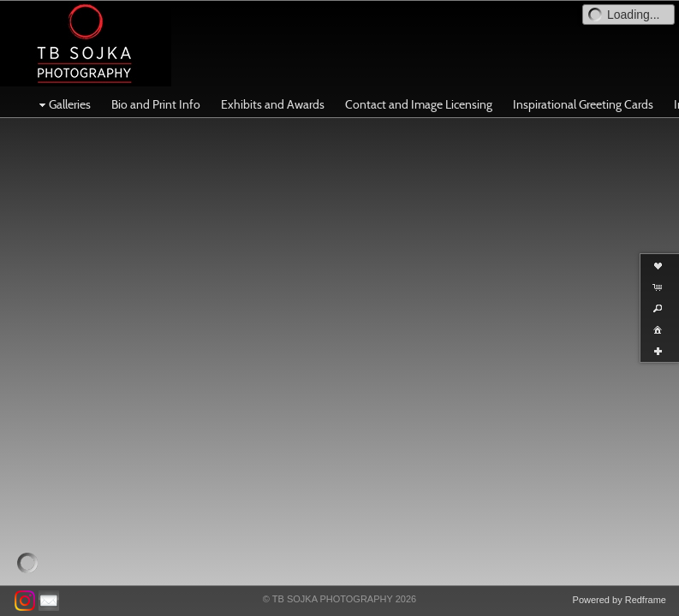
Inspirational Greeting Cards (583, 104)
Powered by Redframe (619, 600)
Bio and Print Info (156, 104)
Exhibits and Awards (273, 104)
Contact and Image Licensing (419, 104)
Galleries (63, 104)
